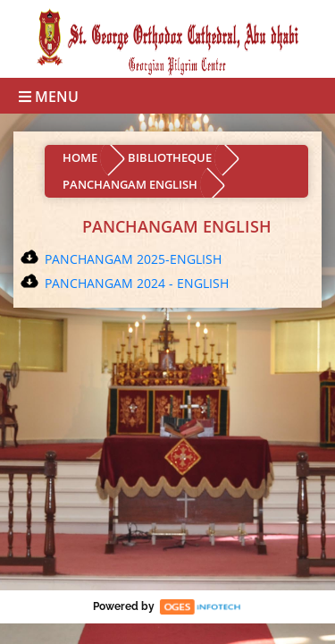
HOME (80, 157)
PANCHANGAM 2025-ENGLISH (133, 259)
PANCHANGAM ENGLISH (130, 184)
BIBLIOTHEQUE (170, 157)
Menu (49, 97)
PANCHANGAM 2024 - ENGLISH (137, 283)
